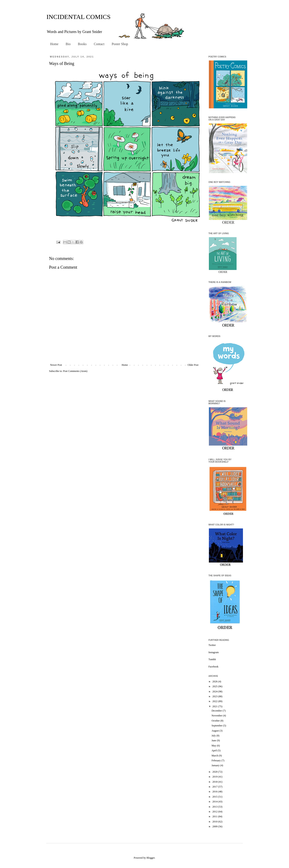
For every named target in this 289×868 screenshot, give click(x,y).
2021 (215, 706)
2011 (215, 816)
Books (82, 44)
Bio (68, 44)
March (215, 756)
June (214, 740)
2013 (215, 807)
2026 (215, 681)
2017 (215, 787)
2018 (215, 782)
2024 (215, 692)
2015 (215, 797)
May (214, 746)
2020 (215, 772)
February (216, 760)
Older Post (193, 365)
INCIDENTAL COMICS (79, 17)
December (217, 711)
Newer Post (56, 365)
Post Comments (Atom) (75, 371)
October (216, 721)
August (215, 731)
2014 (215, 802)
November (217, 716)
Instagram (214, 652)
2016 (215, 792)
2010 (215, 822)
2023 (215, 696)
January (216, 765)
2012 (215, 812)
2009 (215, 826)
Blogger (151, 858)
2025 (215, 686)
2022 (215, 701)
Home (54, 44)
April (214, 750)
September (217, 726)
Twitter (212, 645)
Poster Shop (120, 44)
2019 (215, 777)
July (214, 736)
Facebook (213, 667)
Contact (99, 44)
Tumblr (212, 659)
